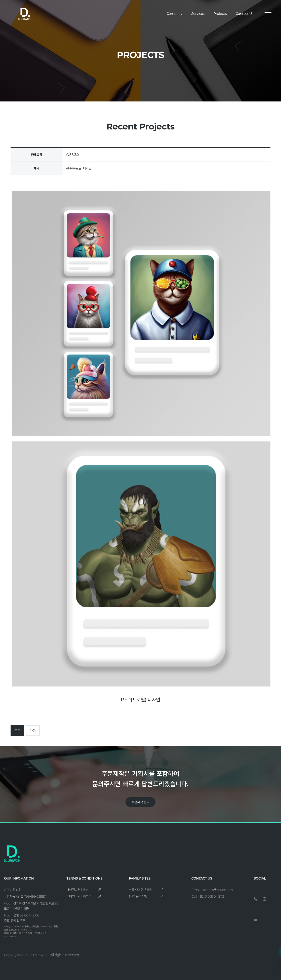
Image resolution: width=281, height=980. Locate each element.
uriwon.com (11, 937)
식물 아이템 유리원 (146, 890)
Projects (220, 14)
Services (198, 14)
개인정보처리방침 (84, 890)
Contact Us (245, 14)
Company (174, 14)
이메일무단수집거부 (84, 897)
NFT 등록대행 (146, 897)
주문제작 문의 (140, 802)
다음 (33, 730)
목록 (17, 730)
